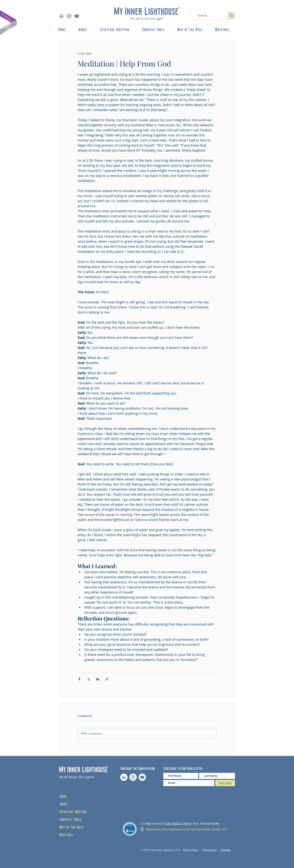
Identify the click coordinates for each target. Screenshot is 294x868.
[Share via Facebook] (79, 679)
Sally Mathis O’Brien (178, 823)
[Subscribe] (225, 783)
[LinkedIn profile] (124, 777)
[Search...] (209, 15)
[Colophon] (226, 850)
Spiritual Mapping (73, 811)
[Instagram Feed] (133, 777)
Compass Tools (70, 819)
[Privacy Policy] (191, 850)
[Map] (142, 829)
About (64, 804)
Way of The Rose (71, 827)
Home (63, 796)
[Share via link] (107, 679)
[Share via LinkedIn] (98, 679)
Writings (66, 834)
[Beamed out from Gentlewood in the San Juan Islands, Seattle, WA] (186, 829)
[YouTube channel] (142, 777)
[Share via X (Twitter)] (89, 679)
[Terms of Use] (210, 850)
